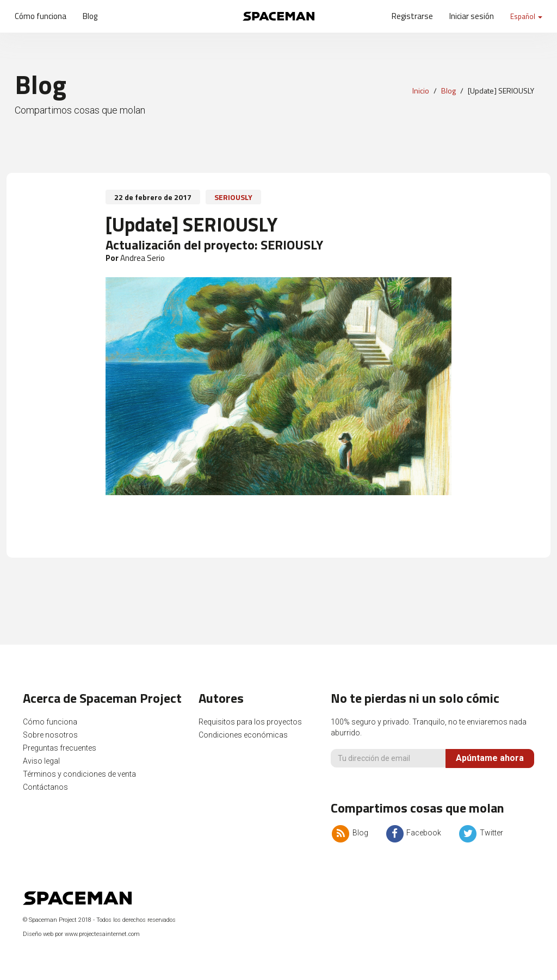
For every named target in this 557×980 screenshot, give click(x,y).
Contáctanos (45, 787)
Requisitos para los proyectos (250, 722)
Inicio (421, 90)
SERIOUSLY (233, 197)
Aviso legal (41, 761)
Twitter (480, 833)
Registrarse (412, 16)
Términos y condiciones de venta (79, 774)
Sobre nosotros (50, 735)
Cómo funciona (41, 16)
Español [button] (526, 16)
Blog (90, 16)
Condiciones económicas (243, 735)
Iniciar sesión (472, 16)
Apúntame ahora (490, 758)
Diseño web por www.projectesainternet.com (81, 934)
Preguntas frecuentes (60, 748)
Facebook (413, 833)
